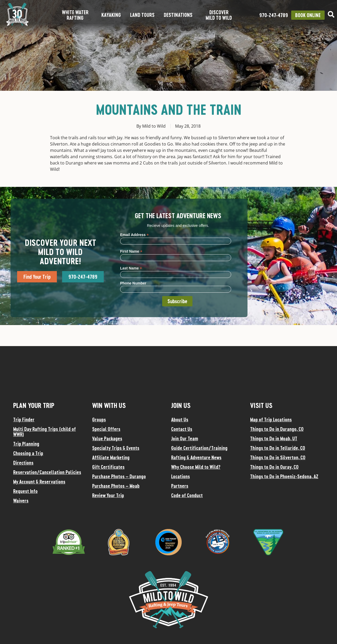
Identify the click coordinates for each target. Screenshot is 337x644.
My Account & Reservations (39, 482)
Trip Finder (24, 420)
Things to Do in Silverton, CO (278, 457)
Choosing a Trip (28, 453)
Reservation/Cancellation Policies (47, 472)
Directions (23, 463)
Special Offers (106, 429)
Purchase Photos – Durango (119, 476)
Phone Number (133, 283)
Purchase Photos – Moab (116, 486)
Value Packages (107, 438)
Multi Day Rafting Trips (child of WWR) (44, 432)
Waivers (21, 501)
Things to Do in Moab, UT (274, 438)
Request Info (25, 491)
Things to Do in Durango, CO (277, 429)
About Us (180, 420)
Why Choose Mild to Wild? (196, 467)
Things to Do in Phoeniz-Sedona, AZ (284, 476)
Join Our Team (185, 438)
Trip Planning (26, 444)
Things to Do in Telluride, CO (278, 448)
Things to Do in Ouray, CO (274, 467)
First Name (131, 251)
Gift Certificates (108, 467)
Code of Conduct (187, 495)
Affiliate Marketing (111, 457)
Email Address (134, 235)
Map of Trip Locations (271, 420)
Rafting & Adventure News (196, 457)
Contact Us (182, 429)
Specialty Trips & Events (116, 448)
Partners (180, 486)
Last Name (131, 268)
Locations (180, 476)
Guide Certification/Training (199, 448)
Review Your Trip (108, 495)
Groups (99, 420)
